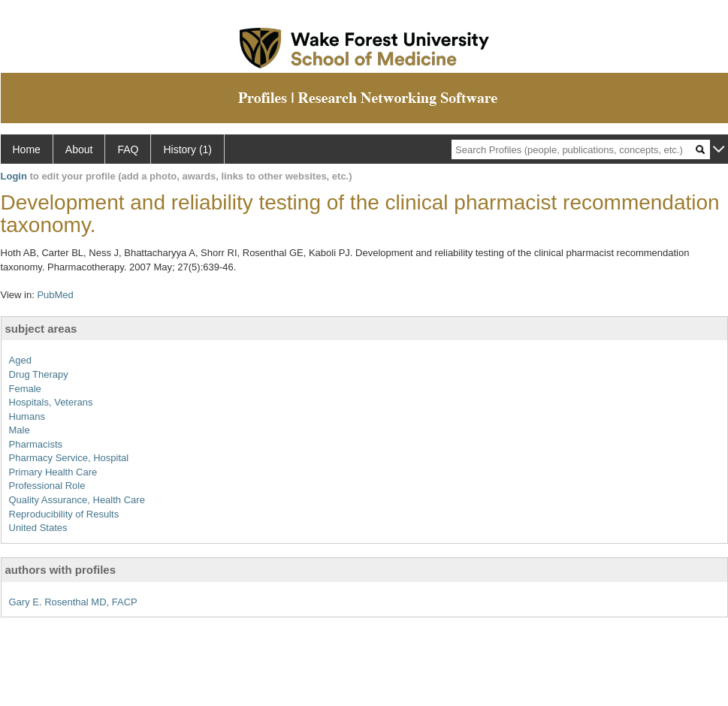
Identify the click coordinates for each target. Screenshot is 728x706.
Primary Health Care (53, 472)
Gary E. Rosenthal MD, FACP (73, 602)
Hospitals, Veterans (51, 402)
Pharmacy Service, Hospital (69, 458)
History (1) (187, 149)
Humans (27, 416)
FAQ (128, 149)
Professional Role (47, 486)
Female (25, 389)
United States (38, 528)
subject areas (41, 329)
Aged (20, 360)
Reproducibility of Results (64, 514)
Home (27, 149)
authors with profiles (61, 570)
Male (20, 430)
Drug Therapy (39, 374)
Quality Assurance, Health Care (77, 500)
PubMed (55, 295)
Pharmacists (36, 444)
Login (14, 176)
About (79, 149)
